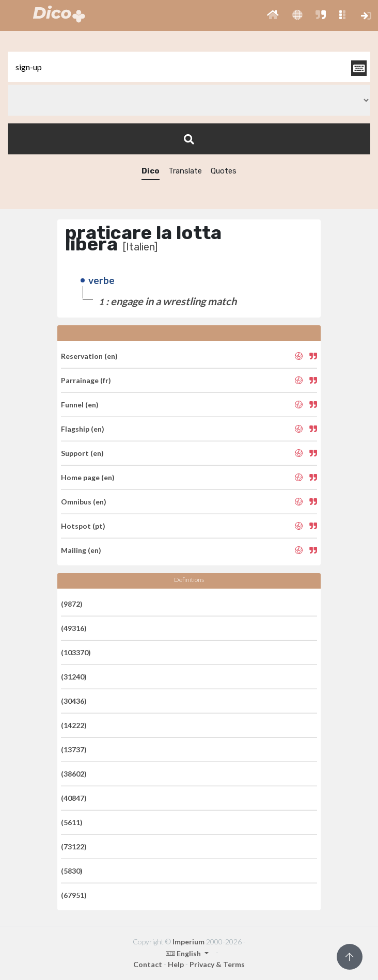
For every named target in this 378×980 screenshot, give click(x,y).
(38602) (74, 774)
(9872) (72, 604)
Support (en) (82, 453)
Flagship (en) (83, 429)
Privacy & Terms (217, 964)
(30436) (74, 701)
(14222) (74, 725)
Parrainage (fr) (86, 380)
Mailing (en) (81, 550)
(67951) (74, 895)
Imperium (188, 942)
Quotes (224, 171)
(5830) (72, 871)
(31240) (74, 677)
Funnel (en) (80, 405)
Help (176, 964)
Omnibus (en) (84, 502)
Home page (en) (88, 477)
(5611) (72, 822)
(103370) (76, 652)
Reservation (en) (89, 356)
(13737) (74, 749)
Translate (185, 171)
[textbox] (189, 67)
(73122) (74, 847)
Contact (148, 964)
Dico (151, 171)
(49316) (74, 628)
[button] (273, 15)
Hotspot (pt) (83, 526)
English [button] (184, 953)
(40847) (74, 798)
